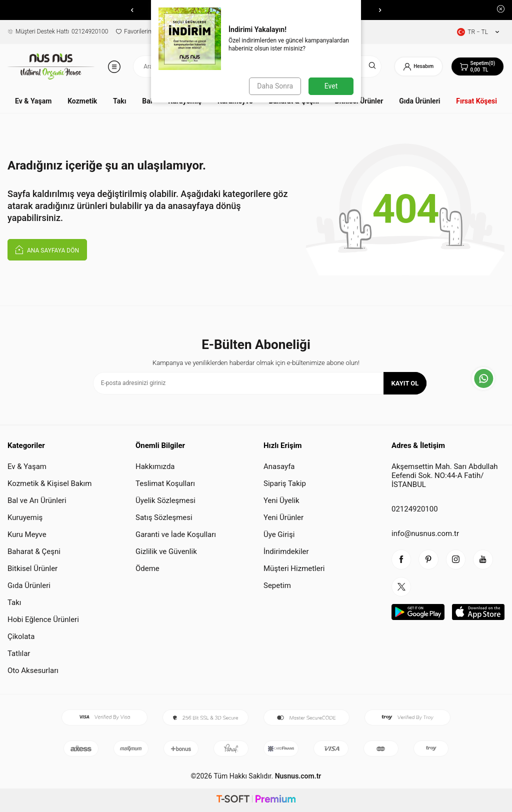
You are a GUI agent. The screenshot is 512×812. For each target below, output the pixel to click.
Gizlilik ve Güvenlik (166, 551)
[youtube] (484, 559)
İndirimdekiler (286, 551)
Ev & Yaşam (33, 101)
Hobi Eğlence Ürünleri (43, 619)
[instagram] (456, 559)
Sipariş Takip (285, 483)
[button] (132, 10)
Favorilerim (134, 31)
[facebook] (401, 559)
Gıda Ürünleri (419, 101)
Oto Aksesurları (33, 670)
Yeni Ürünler (283, 517)
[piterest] (429, 559)
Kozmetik (82, 101)
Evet (331, 86)
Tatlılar (19, 653)
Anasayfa (279, 466)
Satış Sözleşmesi (164, 517)
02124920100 (58, 31)
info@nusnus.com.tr (425, 533)
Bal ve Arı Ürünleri (37, 500)
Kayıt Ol (405, 383)
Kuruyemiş (25, 517)
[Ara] (371, 66)
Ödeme (147, 568)
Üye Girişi (279, 534)
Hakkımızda (155, 466)
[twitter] (401, 587)
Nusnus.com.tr (297, 776)
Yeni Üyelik (281, 500)
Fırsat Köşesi (476, 101)
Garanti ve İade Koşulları (176, 534)
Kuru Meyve (27, 534)
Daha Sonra (275, 86)
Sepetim (277, 585)
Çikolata (21, 636)
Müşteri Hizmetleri (294, 568)
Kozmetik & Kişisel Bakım (49, 483)
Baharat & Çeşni (34, 551)
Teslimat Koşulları (165, 483)
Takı (119, 101)
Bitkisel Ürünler (32, 568)
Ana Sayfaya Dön (47, 249)
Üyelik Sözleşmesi (165, 500)
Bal (147, 101)
